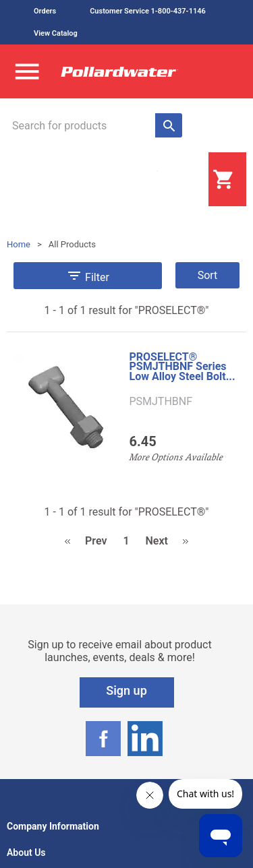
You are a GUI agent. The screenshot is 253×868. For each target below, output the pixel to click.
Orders (45, 11)
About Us (26, 852)
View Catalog (56, 33)
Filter (88, 276)
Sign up (126, 690)
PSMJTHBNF (161, 402)
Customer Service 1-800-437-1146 (148, 11)
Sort (208, 275)
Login (175, 180)
